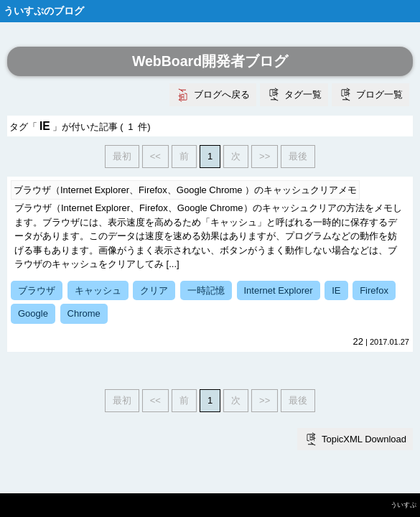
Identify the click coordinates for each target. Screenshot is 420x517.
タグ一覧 (303, 94)
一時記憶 (206, 290)
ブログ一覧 (379, 94)
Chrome (84, 313)
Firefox (374, 290)
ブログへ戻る (222, 94)
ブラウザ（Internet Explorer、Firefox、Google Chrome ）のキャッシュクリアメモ (185, 190)
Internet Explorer (279, 290)
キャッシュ (98, 290)
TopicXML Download (364, 439)
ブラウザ (37, 290)
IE (336, 290)
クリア (154, 290)
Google (33, 313)
